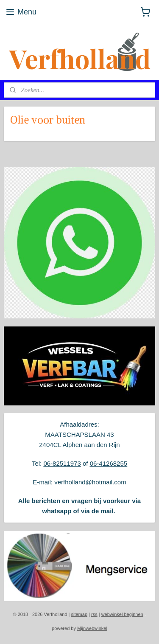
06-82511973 (62, 463)
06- (95, 463)
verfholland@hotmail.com (90, 482)
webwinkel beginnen (122, 614)
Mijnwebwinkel (92, 628)
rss (94, 614)
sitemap (79, 614)
